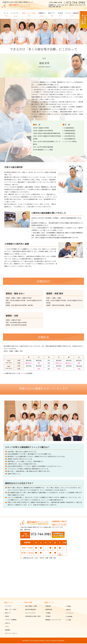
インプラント (70, 613)
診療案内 (41, 14)
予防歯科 (48, 617)
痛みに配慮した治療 (31, 607)
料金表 (60, 14)
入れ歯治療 (69, 617)
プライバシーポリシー (11, 634)
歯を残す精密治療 (30, 610)
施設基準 (8, 630)
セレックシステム (30, 613)
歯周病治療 (49, 610)
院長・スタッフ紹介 (29, 14)
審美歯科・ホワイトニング (53, 620)
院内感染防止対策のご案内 (33, 617)
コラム (7, 627)
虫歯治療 (48, 607)
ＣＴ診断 (68, 620)
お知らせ (8, 624)
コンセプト (15, 14)
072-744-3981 (41, 534)
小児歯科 (48, 613)
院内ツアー (52, 14)
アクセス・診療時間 (72, 14)
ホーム (6, 14)
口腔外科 (68, 610)
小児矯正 (68, 607)
